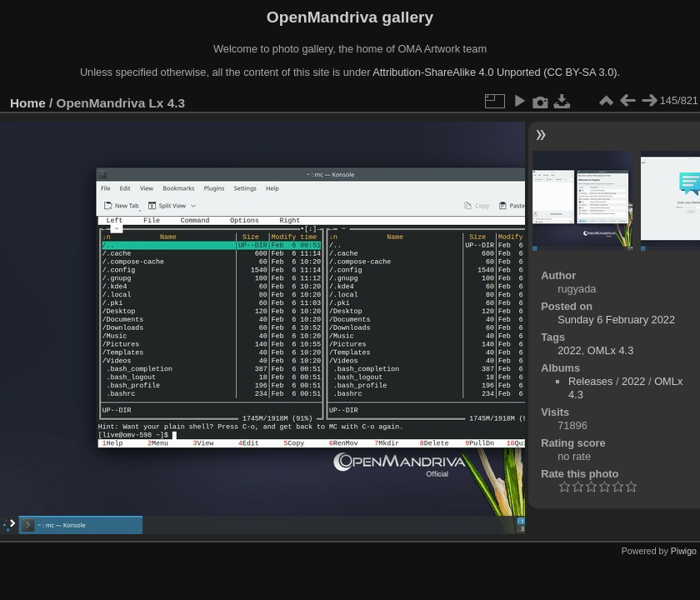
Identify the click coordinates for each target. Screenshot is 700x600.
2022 (569, 350)
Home (28, 103)
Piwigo (684, 551)
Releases (590, 381)
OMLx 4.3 (610, 350)
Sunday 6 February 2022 (616, 320)
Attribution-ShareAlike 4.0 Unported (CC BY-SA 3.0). (496, 72)
